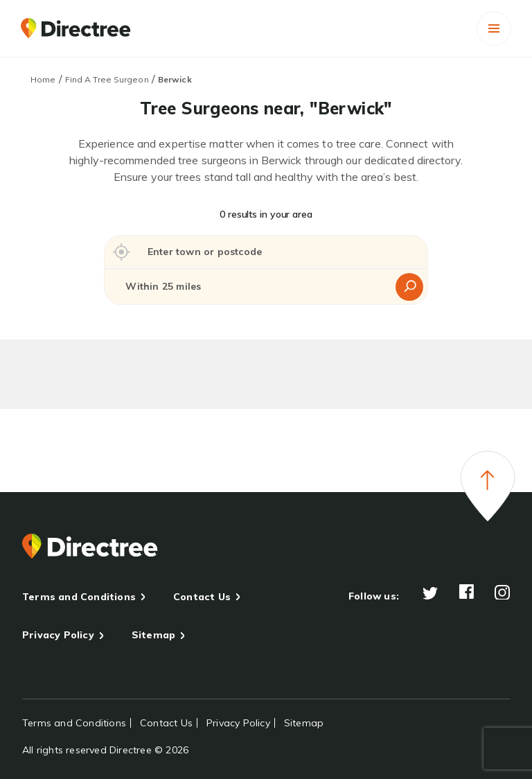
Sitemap (153, 635)
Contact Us (202, 597)
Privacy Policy (58, 635)
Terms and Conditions (79, 597)
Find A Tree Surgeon (107, 79)
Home (43, 79)
